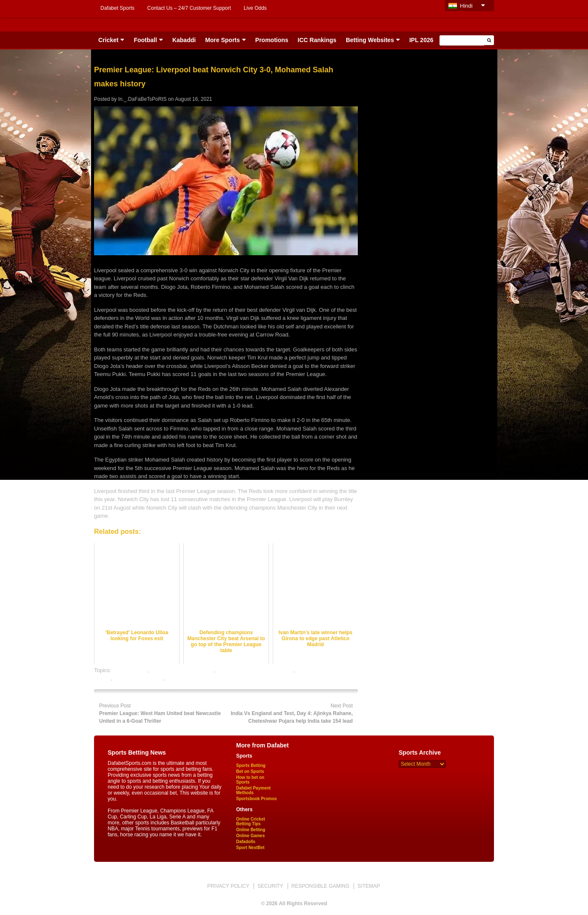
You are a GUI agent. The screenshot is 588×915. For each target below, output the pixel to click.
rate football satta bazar (195, 678)
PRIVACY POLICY (228, 886)
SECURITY (270, 886)
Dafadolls (246, 842)
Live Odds (255, 8)
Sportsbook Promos (257, 799)
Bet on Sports (250, 771)
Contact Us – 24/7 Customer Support (189, 8)
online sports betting (138, 678)
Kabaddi (184, 40)
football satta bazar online (183, 670)
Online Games (250, 836)
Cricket (108, 40)
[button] (489, 40)
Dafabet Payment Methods (253, 790)
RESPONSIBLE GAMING (321, 886)
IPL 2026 (421, 40)
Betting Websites (370, 40)
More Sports (223, 40)
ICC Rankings (317, 40)
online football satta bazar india (255, 670)
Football (145, 40)
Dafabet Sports (117, 8)
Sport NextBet (250, 848)
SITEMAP (369, 886)
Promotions (272, 40)
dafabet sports (130, 670)
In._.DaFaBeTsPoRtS (143, 99)
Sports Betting (251, 765)
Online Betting (251, 830)
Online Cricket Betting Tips (251, 821)
